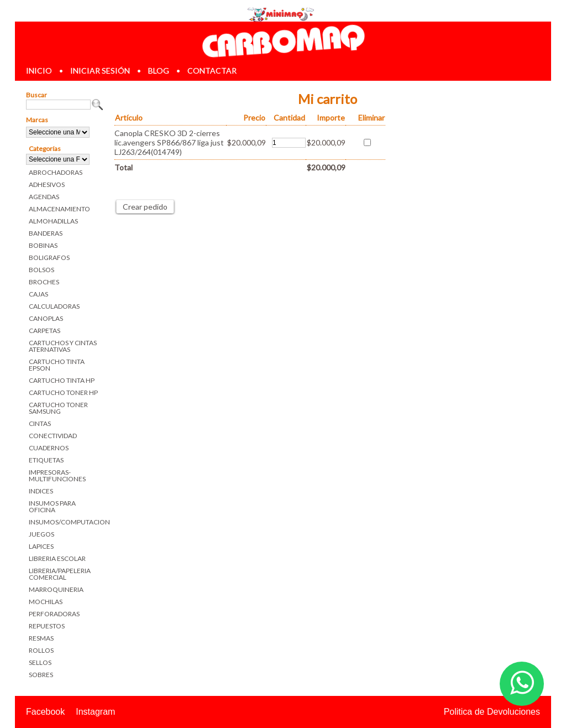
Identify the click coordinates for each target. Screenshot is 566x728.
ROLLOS (41, 650)
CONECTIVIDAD (53, 436)
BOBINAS (43, 245)
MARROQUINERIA (56, 589)
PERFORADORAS (54, 614)
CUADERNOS (49, 448)
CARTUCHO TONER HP (63, 392)
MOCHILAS (46, 602)
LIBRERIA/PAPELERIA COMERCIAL (60, 574)
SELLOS (40, 662)
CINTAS (40, 423)
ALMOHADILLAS (53, 221)
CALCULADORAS (54, 306)
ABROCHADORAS (56, 172)
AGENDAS (44, 197)
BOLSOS (41, 270)
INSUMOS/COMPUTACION (66, 522)
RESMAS (41, 638)
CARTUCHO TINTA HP (62, 380)
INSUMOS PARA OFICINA (52, 506)
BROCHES (44, 282)
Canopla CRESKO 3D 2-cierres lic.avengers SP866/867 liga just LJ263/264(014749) (169, 142)
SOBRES (41, 675)
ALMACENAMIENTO (59, 209)
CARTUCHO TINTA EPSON (57, 365)
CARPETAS (44, 331)
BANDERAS (46, 233)
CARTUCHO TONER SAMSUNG (58, 408)
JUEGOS (41, 534)
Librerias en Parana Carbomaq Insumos (283, 41)
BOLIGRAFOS (49, 258)
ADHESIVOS (47, 184)
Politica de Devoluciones (492, 712)
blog (159, 71)
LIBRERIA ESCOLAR (57, 558)
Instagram (95, 712)
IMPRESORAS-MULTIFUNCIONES (57, 475)
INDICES (41, 491)
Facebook (45, 712)
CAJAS (38, 294)
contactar (212, 71)
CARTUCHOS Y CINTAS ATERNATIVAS (63, 346)
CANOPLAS (46, 318)
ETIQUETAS (46, 460)
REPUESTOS (47, 626)
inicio (39, 71)
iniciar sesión (100, 71)
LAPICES (41, 546)
